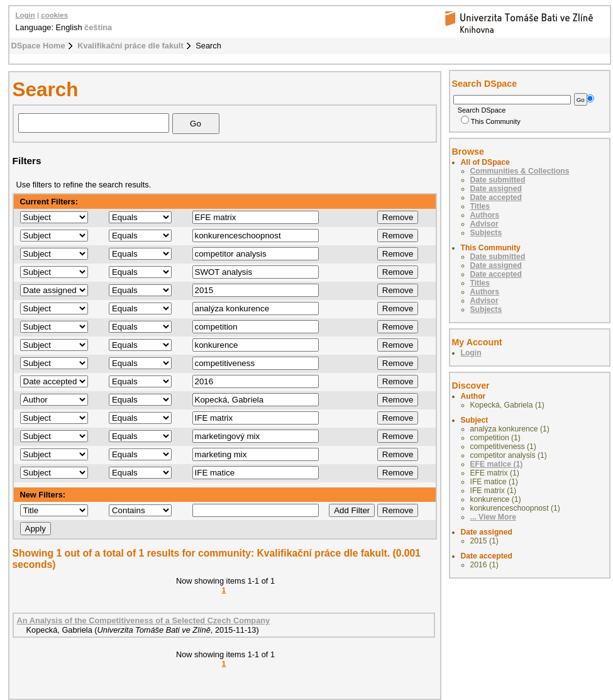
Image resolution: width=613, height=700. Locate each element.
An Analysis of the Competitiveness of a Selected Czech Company (144, 620)
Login (25, 15)
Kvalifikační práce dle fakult (130, 46)
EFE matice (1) (497, 464)
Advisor (484, 224)
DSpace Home (38, 46)
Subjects (486, 233)
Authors (485, 215)
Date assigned (496, 189)
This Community (491, 121)
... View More (493, 517)
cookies (54, 15)
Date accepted (496, 197)
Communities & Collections (520, 171)
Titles (480, 206)
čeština (98, 27)
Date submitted (498, 180)
